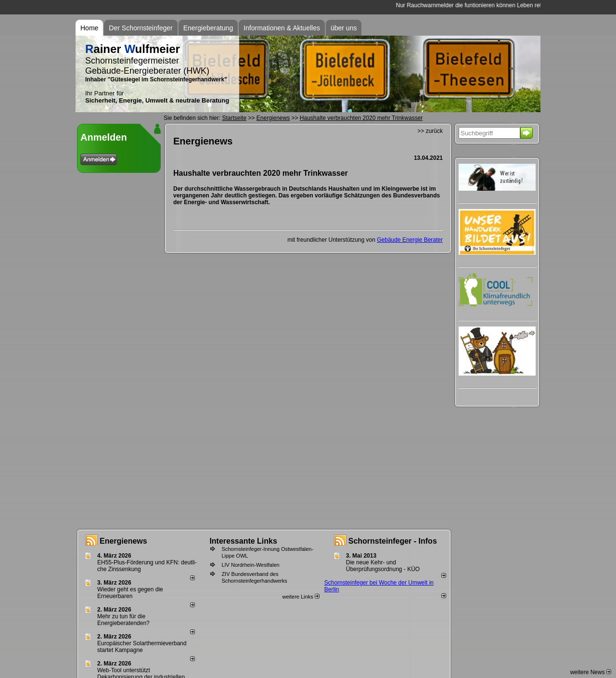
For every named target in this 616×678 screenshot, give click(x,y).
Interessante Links (243, 541)
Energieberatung (208, 28)
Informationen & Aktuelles (282, 28)
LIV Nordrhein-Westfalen (250, 565)
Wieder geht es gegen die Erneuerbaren (130, 593)
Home (89, 28)
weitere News (591, 672)
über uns (344, 28)
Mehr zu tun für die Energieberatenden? (123, 620)
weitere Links (301, 597)
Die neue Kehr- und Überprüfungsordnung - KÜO (383, 566)
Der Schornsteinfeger (141, 28)
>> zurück (430, 131)
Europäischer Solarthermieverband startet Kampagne (142, 647)
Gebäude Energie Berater (410, 240)
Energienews (123, 541)
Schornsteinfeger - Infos (393, 541)
